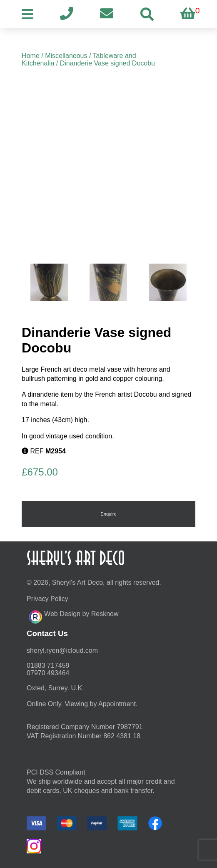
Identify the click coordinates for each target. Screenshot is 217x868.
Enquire (108, 514)
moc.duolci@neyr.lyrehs (62, 650)
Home (31, 56)
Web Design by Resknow (74, 616)
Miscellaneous (66, 56)
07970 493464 (48, 673)
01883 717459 (48, 665)
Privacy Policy (47, 599)
